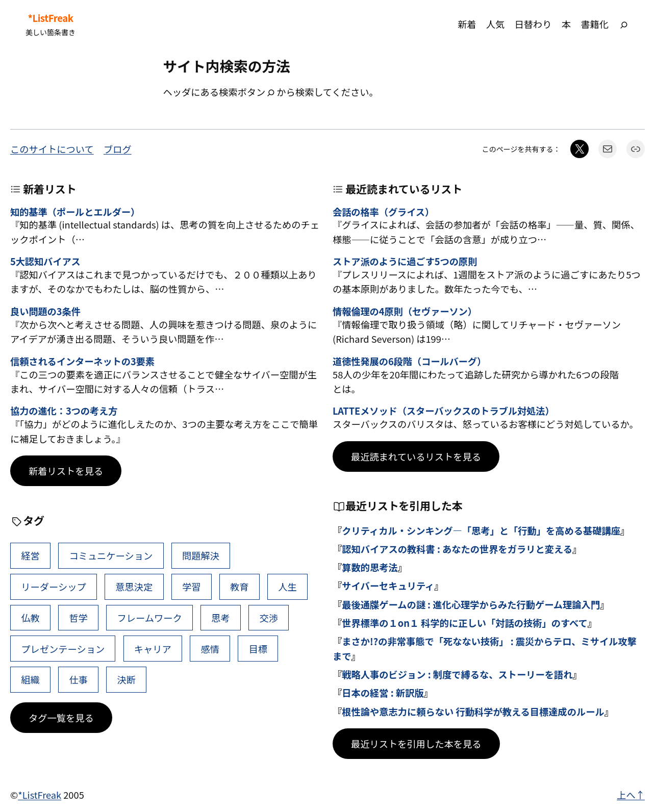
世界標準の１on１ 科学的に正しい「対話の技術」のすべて (465, 623)
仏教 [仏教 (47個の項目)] (30, 618)
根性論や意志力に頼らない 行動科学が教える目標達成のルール (473, 712)
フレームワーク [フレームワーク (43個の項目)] (150, 618)
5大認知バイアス (45, 262)
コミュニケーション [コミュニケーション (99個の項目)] (111, 555)
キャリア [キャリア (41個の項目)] (153, 649)
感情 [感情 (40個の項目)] (210, 649)
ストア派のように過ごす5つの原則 (405, 262)
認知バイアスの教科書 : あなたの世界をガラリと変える (457, 549)
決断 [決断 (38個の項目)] (127, 679)
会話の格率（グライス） (383, 212)
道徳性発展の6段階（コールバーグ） (409, 362)
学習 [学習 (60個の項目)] (192, 587)
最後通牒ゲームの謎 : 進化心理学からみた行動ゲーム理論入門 (471, 604)
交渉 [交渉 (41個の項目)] (269, 618)
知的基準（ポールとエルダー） (75, 212)
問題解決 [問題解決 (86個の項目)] (201, 555)
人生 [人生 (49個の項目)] (287, 587)
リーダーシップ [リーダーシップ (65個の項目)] (53, 587)
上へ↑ (631, 795)
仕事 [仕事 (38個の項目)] (78, 679)
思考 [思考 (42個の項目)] (221, 618)
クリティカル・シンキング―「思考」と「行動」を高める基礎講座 (481, 530)
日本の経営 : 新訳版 (383, 693)
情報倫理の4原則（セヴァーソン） (405, 312)
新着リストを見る (66, 471)
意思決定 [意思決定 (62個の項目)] (134, 587)
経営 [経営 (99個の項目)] (30, 555)
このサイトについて (52, 149)
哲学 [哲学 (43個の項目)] (78, 618)
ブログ (118, 149)
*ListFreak (50, 18)
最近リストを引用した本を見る (416, 744)
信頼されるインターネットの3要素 (82, 362)
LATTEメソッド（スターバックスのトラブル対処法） (444, 411)
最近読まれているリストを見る (416, 456)
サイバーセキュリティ (388, 586)
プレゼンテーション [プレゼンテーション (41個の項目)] (63, 649)
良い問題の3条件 (45, 312)
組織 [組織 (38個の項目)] (30, 679)
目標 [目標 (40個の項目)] (258, 649)
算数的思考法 (370, 567)
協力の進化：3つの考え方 (64, 411)
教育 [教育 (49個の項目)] (240, 587)
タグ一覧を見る (61, 718)
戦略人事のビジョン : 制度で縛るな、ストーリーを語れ (457, 674)
